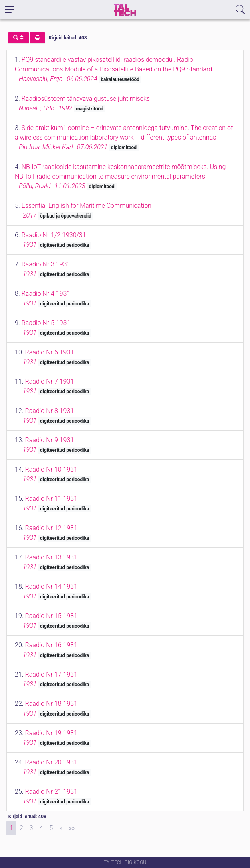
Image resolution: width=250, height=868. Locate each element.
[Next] (61, 828)
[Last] (72, 828)
